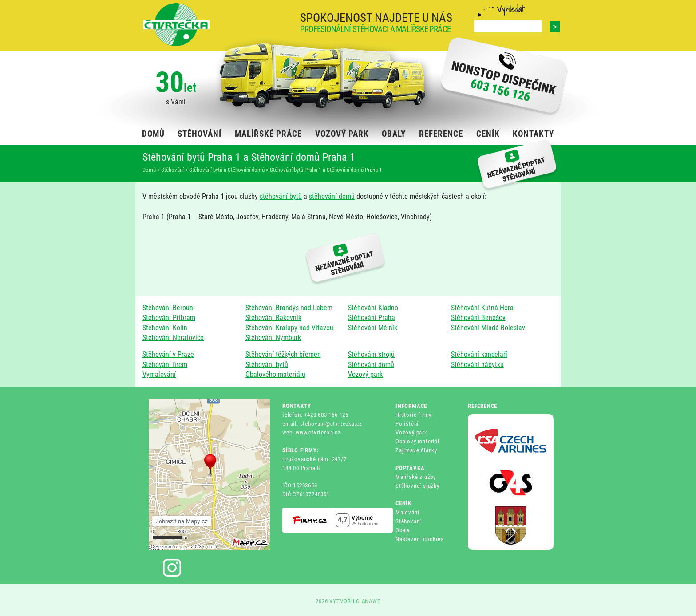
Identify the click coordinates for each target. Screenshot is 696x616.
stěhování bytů (281, 196)
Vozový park (365, 374)
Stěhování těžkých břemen (283, 354)
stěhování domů (332, 196)
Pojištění (407, 424)
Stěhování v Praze (168, 354)
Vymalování (159, 374)
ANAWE (371, 601)
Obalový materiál (417, 441)
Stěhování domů (371, 365)
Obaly (403, 530)
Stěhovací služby (417, 486)
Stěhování (408, 521)
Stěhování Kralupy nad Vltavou (289, 328)
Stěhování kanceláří (479, 354)
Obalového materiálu (275, 374)
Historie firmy (413, 415)
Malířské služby (416, 477)
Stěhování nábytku (477, 365)
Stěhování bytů (267, 365)
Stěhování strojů (371, 354)
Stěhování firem (165, 365)
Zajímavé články (416, 450)
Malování (407, 512)
